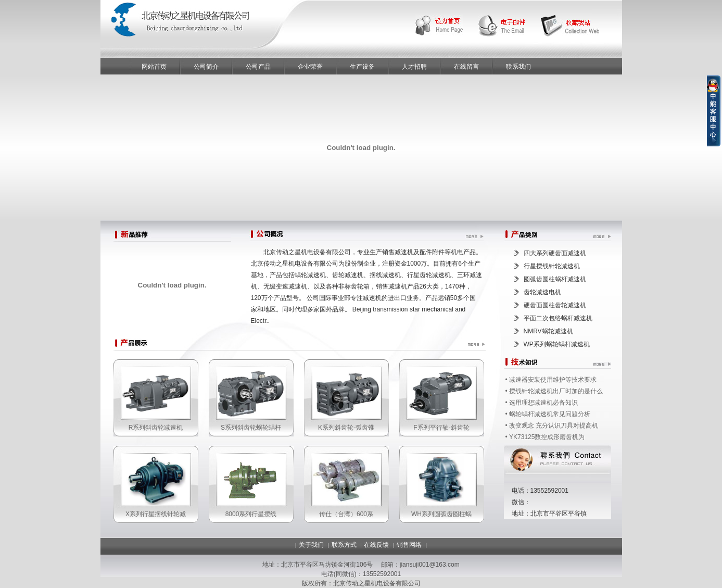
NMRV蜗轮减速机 (548, 331)
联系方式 (344, 545)
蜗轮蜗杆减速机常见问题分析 (550, 414)
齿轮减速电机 (542, 292)
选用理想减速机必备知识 (543, 403)
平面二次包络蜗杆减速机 (558, 318)
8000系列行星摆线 (251, 514)
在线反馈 (376, 545)
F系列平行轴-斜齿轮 (441, 428)
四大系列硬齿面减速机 (555, 253)
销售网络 (409, 545)
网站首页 (154, 67)
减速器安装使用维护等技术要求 (553, 380)
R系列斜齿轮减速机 (156, 428)
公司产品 (258, 67)
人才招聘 (414, 67)
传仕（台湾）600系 (346, 514)
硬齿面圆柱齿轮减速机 (555, 305)
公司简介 (206, 67)
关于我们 (311, 545)
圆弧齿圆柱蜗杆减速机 (555, 279)
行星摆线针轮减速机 (552, 266)
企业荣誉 (310, 67)
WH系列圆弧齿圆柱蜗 (441, 514)
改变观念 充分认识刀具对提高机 (554, 426)
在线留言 (466, 67)
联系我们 (518, 67)
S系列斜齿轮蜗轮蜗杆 (251, 428)
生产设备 (362, 67)
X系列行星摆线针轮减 (156, 514)
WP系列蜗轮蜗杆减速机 (557, 344)
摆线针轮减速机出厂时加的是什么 (556, 391)
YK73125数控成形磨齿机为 (547, 437)
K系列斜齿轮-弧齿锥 (346, 428)
